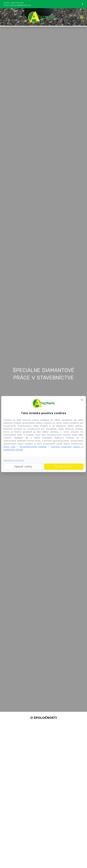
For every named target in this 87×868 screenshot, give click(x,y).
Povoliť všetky (64, 467)
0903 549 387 (17, 3)
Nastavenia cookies (14, 460)
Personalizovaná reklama (33, 447)
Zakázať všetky (23, 467)
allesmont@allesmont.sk (20, 5)
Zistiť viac (9, 447)
